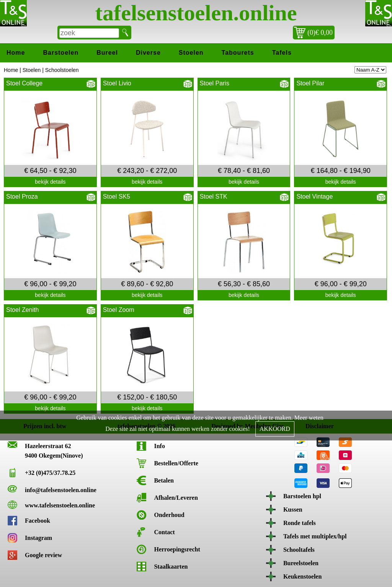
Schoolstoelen (62, 70)
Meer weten (309, 418)
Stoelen (191, 53)
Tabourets (238, 53)
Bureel (107, 53)
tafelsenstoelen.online (196, 13)
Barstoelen (61, 53)
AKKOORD (275, 429)
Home (16, 53)
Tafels (282, 53)
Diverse (148, 53)
